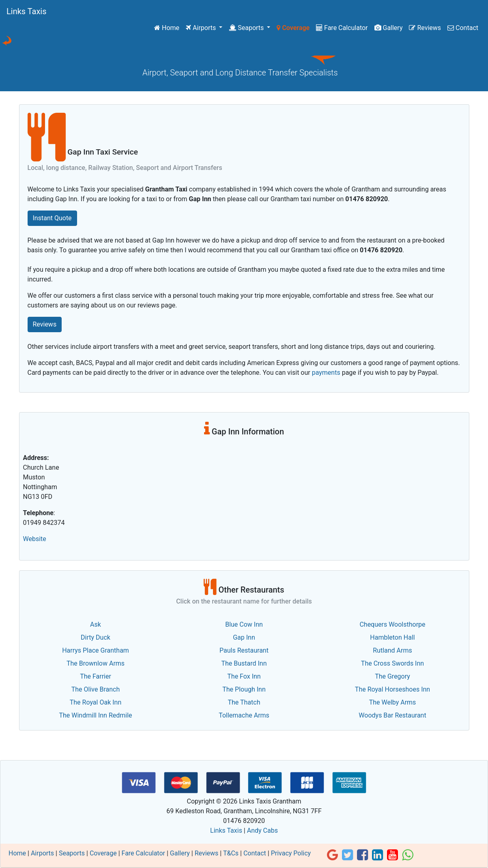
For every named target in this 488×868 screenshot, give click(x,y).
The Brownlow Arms (96, 663)
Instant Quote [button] (52, 218)
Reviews (425, 28)
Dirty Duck (96, 637)
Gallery (389, 28)
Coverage (293, 28)
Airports (202, 28)
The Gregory (392, 676)
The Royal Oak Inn (96, 702)
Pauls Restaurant (244, 650)
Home (168, 27)
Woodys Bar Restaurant (392, 715)
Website (35, 539)
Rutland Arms (392, 650)
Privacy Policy (291, 853)
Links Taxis (27, 11)
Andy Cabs (262, 830)
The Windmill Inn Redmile (95, 715)
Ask (96, 624)
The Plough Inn (244, 689)
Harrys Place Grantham (96, 650)
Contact (463, 28)
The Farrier (96, 676)
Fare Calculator (342, 28)
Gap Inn (244, 637)
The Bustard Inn (244, 663)
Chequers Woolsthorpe (392, 624)
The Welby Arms (393, 702)
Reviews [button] (45, 324)
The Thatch (244, 702)
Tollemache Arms (244, 715)
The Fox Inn (244, 676)
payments (326, 373)
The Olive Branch (96, 689)
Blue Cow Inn (244, 624)
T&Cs (231, 853)
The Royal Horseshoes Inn (392, 689)
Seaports (247, 28)
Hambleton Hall (392, 637)
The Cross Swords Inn (392, 663)
